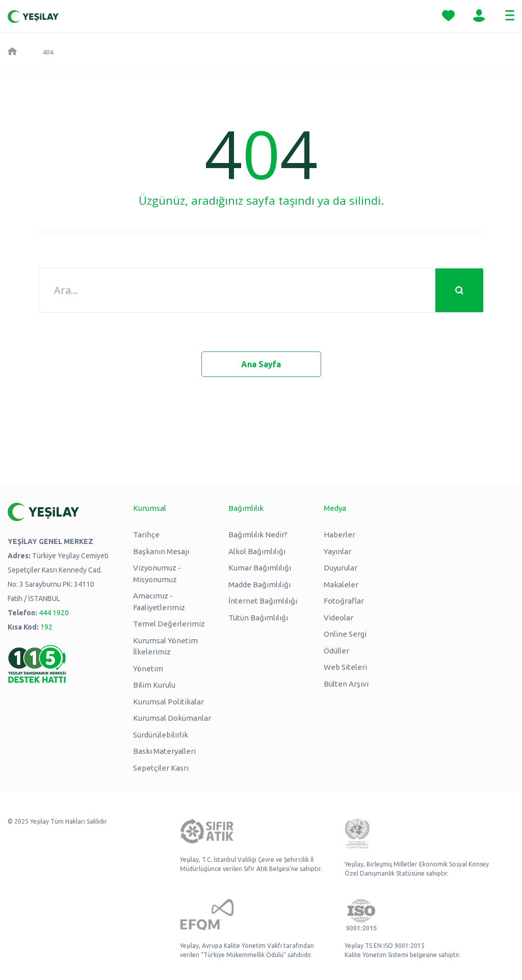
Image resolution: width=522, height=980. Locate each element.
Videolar (338, 618)
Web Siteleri (345, 667)
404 (48, 52)
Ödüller (336, 651)
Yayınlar (337, 551)
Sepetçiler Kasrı (161, 768)
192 (46, 627)
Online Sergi (345, 634)
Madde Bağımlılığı (259, 584)
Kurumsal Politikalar (168, 702)
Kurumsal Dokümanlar (172, 718)
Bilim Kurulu (154, 685)
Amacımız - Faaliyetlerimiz (159, 602)
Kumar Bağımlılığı (260, 568)
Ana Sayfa (261, 364)
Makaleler (341, 584)
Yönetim (148, 669)
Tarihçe (146, 535)
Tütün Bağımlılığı (258, 618)
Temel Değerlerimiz (169, 624)
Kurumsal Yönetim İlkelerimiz (165, 646)
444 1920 (54, 613)
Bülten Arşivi (346, 684)
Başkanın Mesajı (161, 551)
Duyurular (341, 568)
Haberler (340, 535)
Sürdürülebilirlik (161, 735)
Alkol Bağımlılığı (257, 551)
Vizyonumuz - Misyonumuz (157, 574)
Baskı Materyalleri (164, 751)
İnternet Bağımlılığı (263, 601)
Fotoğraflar (344, 601)
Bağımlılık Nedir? (258, 535)
